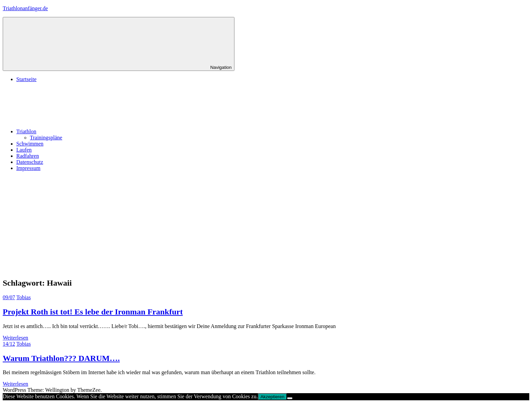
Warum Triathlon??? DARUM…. (61, 358)
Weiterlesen (15, 338)
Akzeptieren (272, 397)
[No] (290, 398)
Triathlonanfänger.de (25, 8)
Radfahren (28, 156)
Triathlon (77, 131)
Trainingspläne (46, 138)
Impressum (28, 168)
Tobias (23, 297)
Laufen (24, 150)
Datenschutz (30, 162)
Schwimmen (30, 144)
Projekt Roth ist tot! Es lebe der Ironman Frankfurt (93, 312)
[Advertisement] (266, 224)
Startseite (26, 79)
